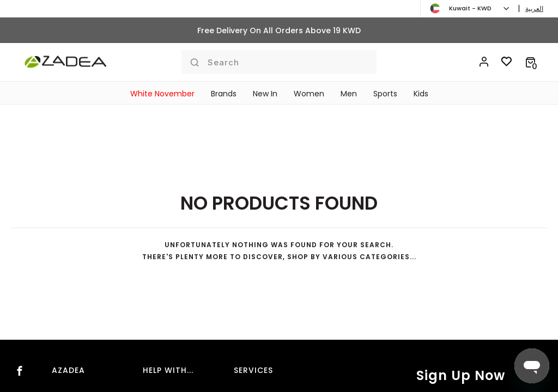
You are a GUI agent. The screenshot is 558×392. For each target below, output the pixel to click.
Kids (421, 94)
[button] (530, 62)
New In (265, 94)
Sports (385, 94)
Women (309, 94)
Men (349, 94)
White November (162, 94)
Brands (224, 94)
